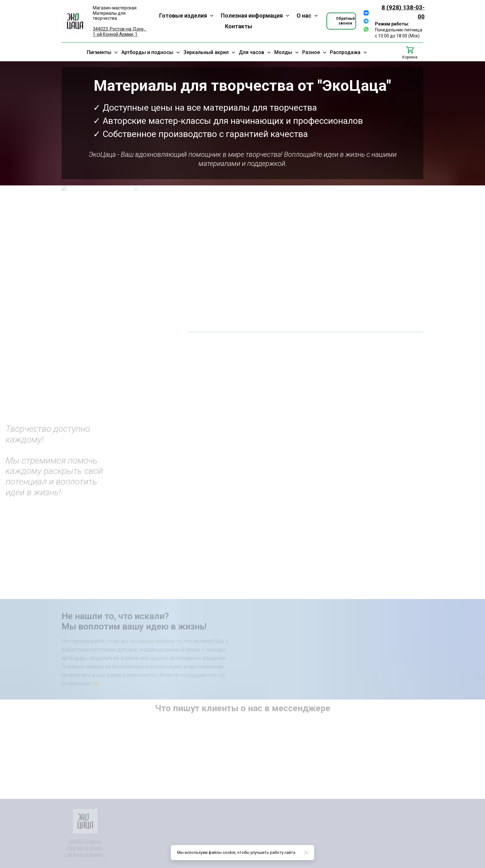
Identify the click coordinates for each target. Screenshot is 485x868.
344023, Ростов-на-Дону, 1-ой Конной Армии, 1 (120, 32)
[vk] (366, 13)
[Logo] (75, 21)
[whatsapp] (366, 29)
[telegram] (366, 21)
